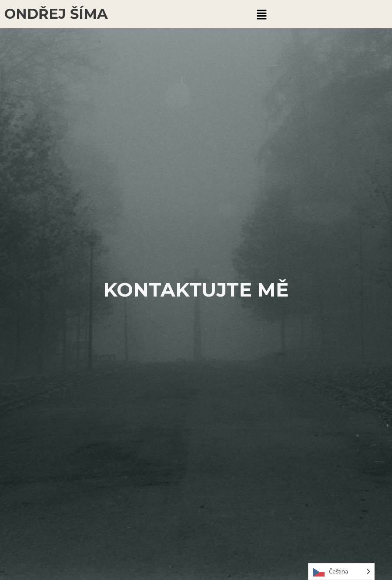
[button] (262, 14)
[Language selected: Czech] (341, 572)
